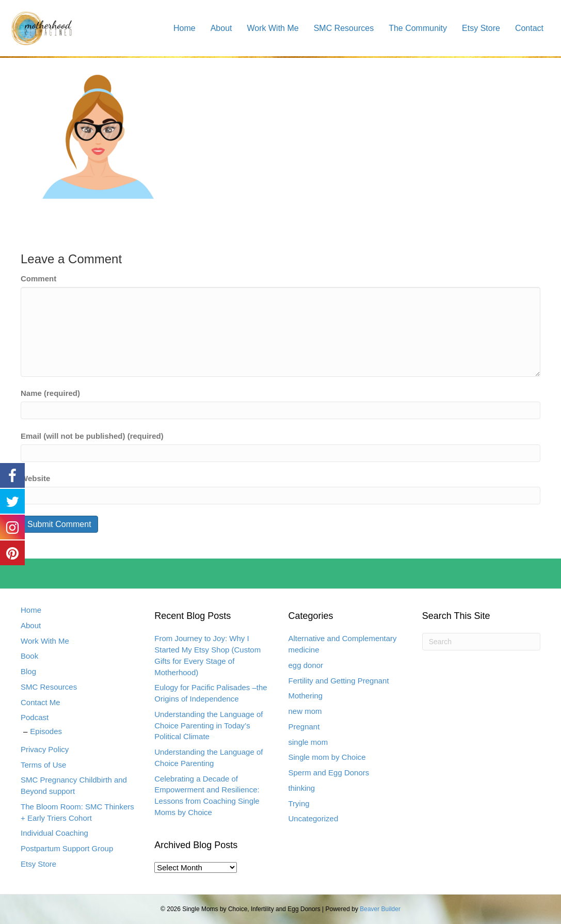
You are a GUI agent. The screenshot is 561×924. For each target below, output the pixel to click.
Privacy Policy (45, 749)
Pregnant (304, 727)
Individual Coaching (54, 833)
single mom (308, 742)
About (221, 28)
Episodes (46, 731)
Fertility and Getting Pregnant (339, 681)
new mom (305, 711)
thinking (302, 788)
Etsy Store (481, 28)
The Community (418, 28)
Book (29, 656)
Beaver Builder (380, 909)
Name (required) (50, 393)
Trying (299, 803)
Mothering (306, 696)
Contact (529, 28)
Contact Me (41, 702)
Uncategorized (314, 818)
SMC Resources (344, 28)
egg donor (306, 665)
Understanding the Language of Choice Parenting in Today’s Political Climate (209, 726)
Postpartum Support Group (67, 848)
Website (35, 478)
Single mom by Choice (327, 757)
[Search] (481, 642)
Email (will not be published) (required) (92, 436)
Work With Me (273, 28)
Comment (38, 278)
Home (185, 28)
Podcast (35, 717)
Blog (28, 671)
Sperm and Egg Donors (329, 772)
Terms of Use (43, 765)
